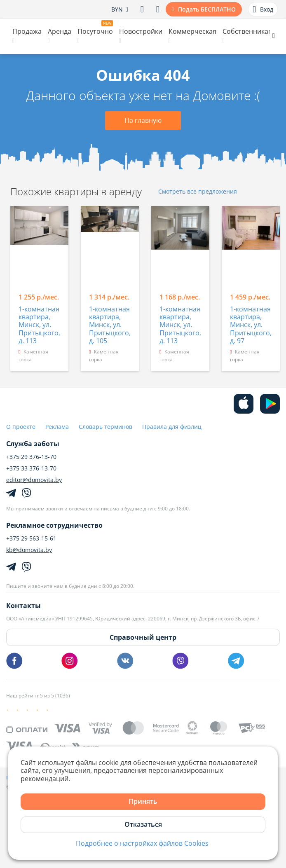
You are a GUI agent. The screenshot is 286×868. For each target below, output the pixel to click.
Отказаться (143, 824)
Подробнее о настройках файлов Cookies (142, 843)
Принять (143, 801)
